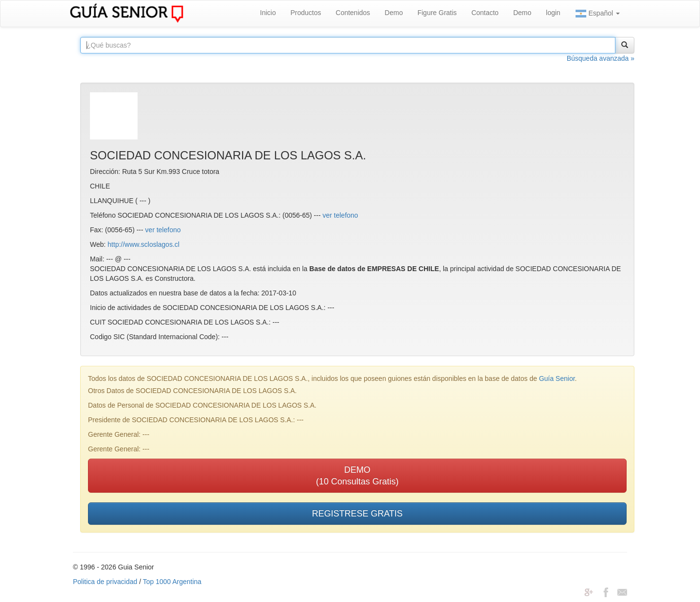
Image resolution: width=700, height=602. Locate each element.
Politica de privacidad (105, 582)
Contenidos (353, 13)
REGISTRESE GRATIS (358, 514)
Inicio (268, 13)
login (553, 13)
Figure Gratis (437, 13)
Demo (394, 13)
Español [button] (597, 14)
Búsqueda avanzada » (601, 58)
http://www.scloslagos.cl (143, 244)
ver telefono (341, 215)
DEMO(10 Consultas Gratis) (357, 476)
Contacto (485, 13)
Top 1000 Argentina (172, 582)
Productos (306, 13)
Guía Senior (557, 378)
